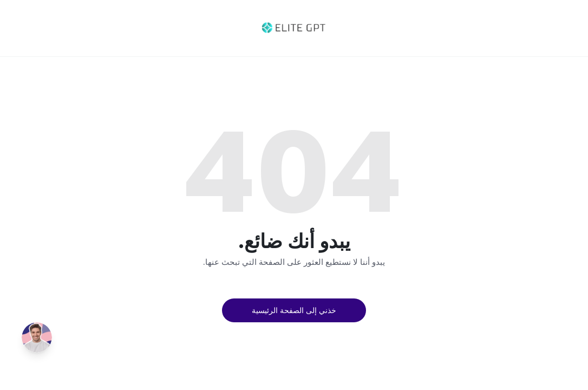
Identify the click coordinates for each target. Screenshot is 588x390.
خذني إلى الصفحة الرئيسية (294, 310)
